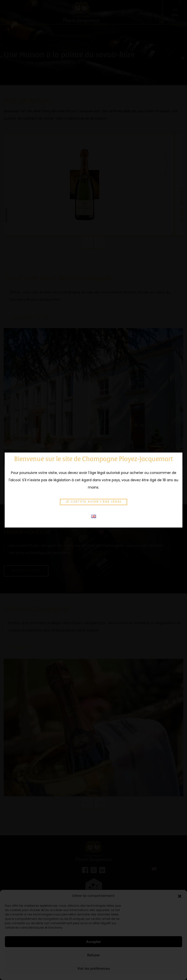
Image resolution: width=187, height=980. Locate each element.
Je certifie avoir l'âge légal (93, 502)
